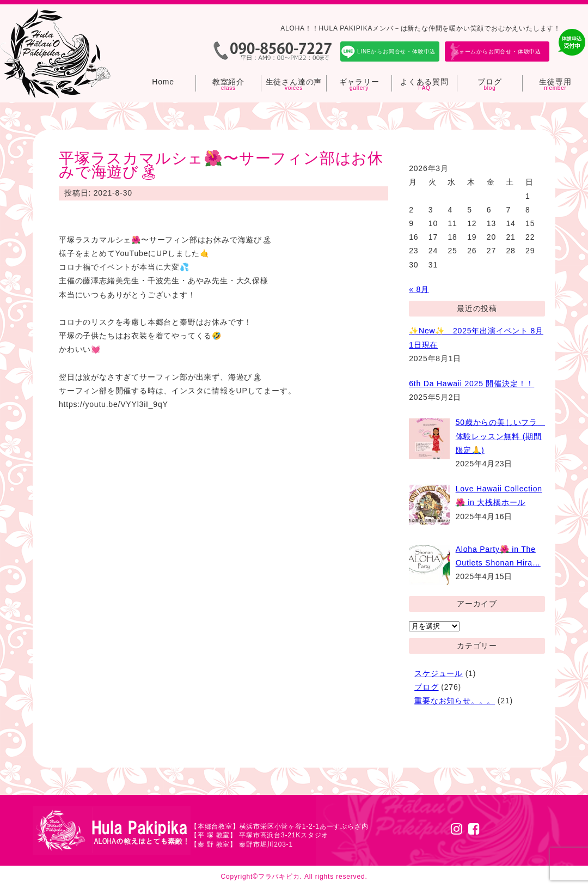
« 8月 (419, 289)
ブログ (489, 82)
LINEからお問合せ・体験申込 (396, 51)
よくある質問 (424, 82)
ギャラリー (359, 82)
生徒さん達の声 (294, 82)
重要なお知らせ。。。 (455, 701)
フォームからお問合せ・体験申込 (497, 51)
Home (163, 82)
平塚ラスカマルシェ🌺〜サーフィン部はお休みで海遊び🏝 (221, 165)
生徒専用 (555, 82)
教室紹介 (228, 82)
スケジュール (439, 673)
